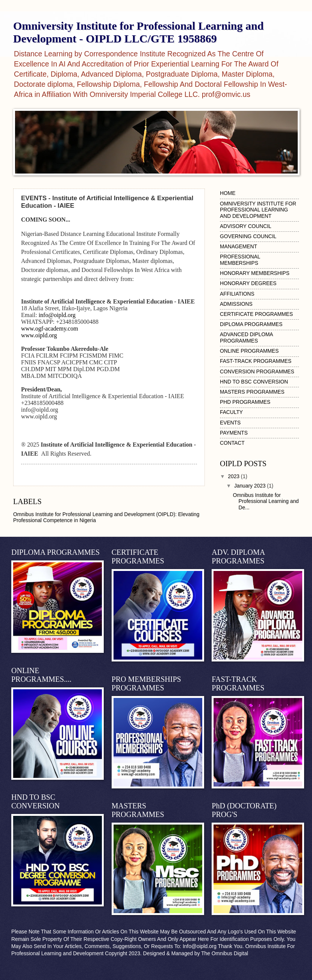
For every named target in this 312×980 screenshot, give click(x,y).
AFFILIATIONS (237, 294)
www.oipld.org (39, 335)
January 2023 (251, 486)
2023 (234, 476)
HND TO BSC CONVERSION (254, 382)
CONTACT (232, 443)
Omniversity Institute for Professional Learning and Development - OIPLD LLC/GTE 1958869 (138, 32)
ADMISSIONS (236, 304)
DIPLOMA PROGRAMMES (251, 324)
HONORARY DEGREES (248, 283)
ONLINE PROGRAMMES (249, 351)
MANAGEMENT (239, 247)
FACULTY (231, 412)
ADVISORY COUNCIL (246, 226)
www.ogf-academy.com (50, 328)
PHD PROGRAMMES (245, 402)
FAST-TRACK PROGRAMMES (256, 361)
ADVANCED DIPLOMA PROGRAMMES (246, 338)
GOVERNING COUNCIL (248, 236)
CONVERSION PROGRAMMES (257, 372)
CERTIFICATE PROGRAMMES (256, 314)
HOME (228, 193)
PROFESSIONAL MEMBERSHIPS (240, 260)
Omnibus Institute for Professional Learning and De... (266, 501)
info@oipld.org (57, 315)
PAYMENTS (234, 433)
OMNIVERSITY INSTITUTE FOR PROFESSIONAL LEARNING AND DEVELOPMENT (258, 210)
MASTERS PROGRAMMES (252, 392)
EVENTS (230, 423)
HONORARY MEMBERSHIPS (255, 273)
